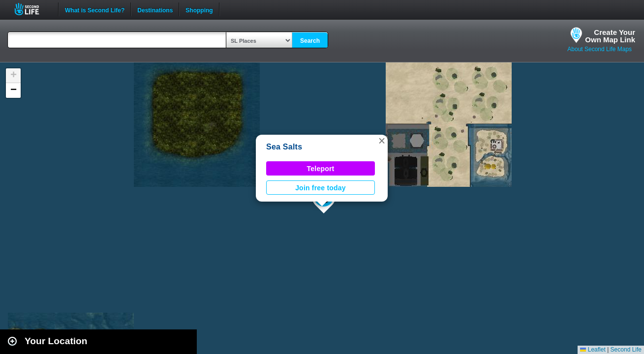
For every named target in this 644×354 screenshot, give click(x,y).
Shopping (199, 9)
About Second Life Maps (599, 49)
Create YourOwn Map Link (610, 36)
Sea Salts (284, 147)
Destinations (155, 9)
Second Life (32, 9)
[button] (382, 141)
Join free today (321, 188)
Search (310, 41)
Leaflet (593, 350)
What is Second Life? (95, 9)
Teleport (321, 169)
